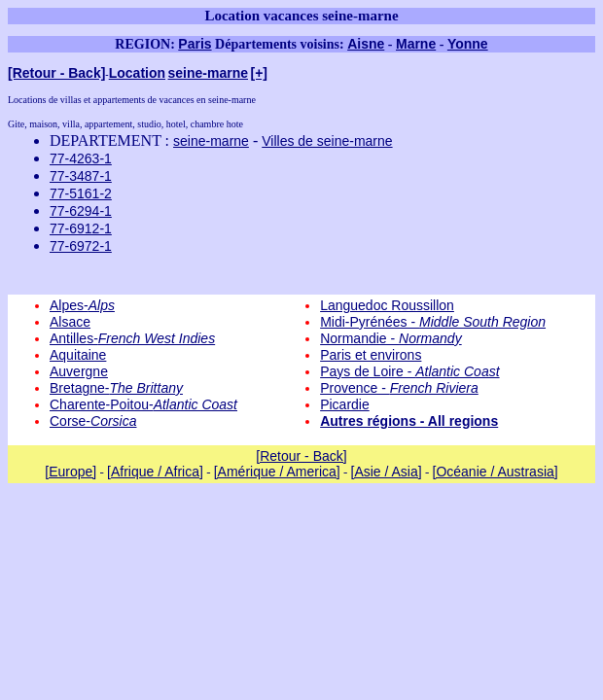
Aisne (366, 44)
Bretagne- (116, 388)
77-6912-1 (81, 228)
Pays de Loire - (409, 371)
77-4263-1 (81, 158)
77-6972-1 (81, 246)
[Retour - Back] (56, 73)
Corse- (93, 421)
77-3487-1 (81, 176)
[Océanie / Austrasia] (496, 472)
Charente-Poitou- (143, 404)
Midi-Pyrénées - (433, 322)
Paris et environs (371, 355)
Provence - (399, 388)
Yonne (468, 44)
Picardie (345, 404)
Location (137, 73)
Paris (195, 44)
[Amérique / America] (277, 472)
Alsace (70, 322)
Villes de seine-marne (327, 141)
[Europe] (71, 472)
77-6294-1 (81, 211)
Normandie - (391, 338)
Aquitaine (78, 355)
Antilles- (132, 338)
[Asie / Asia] (387, 472)
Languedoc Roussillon (387, 305)
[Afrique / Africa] (155, 472)
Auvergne (79, 371)
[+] (260, 73)
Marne (416, 44)
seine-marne (208, 73)
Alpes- (82, 305)
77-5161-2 (81, 193)
